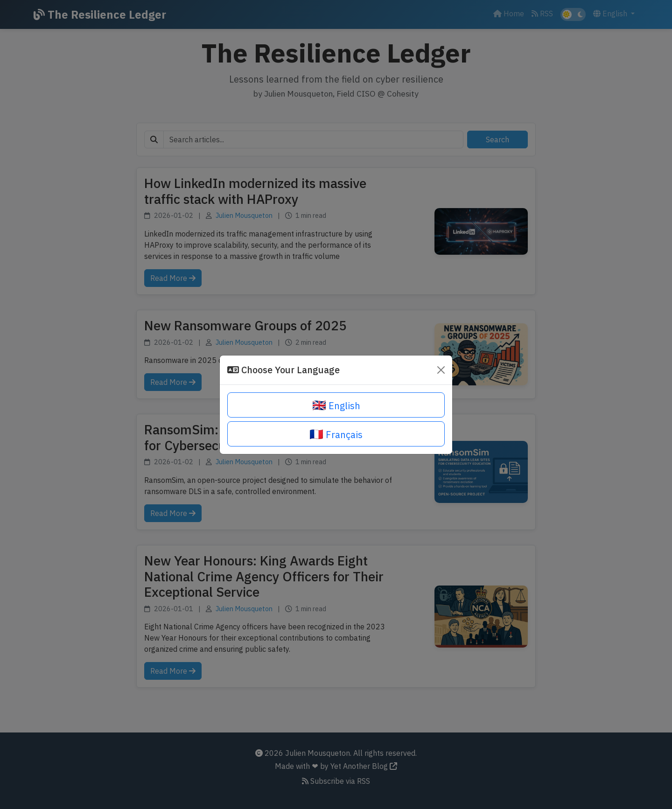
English (336, 405)
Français (336, 434)
